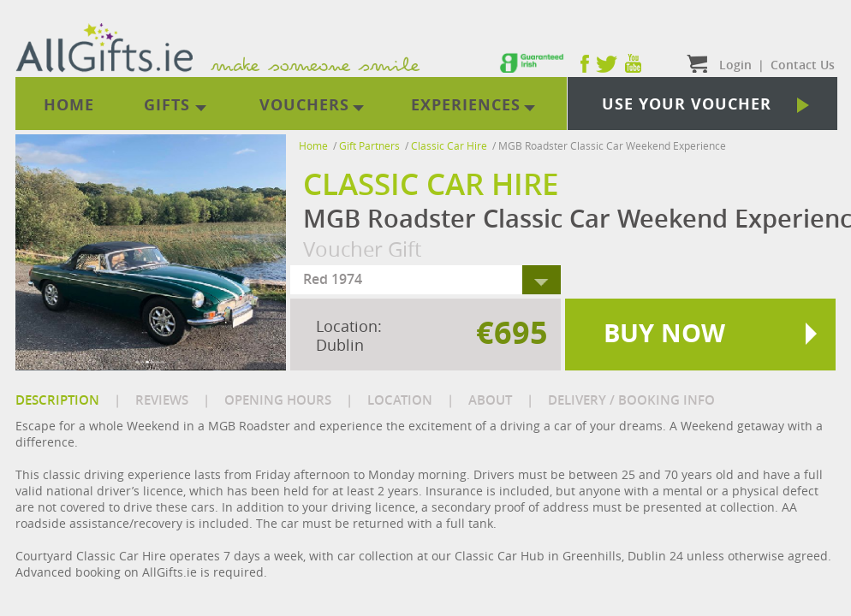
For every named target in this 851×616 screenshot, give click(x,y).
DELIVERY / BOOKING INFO (631, 400)
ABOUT (490, 400)
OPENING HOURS (278, 400)
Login (735, 65)
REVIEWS (162, 400)
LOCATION (400, 400)
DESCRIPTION (57, 400)
